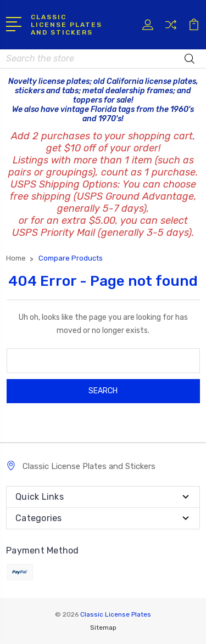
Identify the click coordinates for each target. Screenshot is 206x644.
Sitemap (103, 628)
